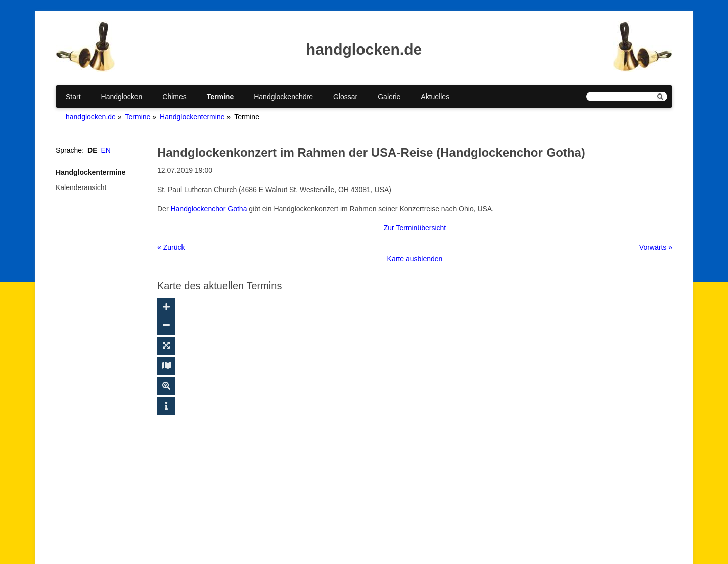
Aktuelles (435, 97)
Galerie (389, 97)
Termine (220, 97)
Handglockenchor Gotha (209, 209)
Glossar (345, 97)
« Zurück (171, 247)
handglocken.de (91, 117)
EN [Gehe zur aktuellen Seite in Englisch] (106, 150)
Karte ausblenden (415, 259)
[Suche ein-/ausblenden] (166, 386)
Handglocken (122, 97)
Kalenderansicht (81, 187)
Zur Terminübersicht (415, 228)
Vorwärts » (656, 247)
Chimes (174, 97)
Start (73, 97)
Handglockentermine (192, 117)
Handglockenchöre (283, 97)
